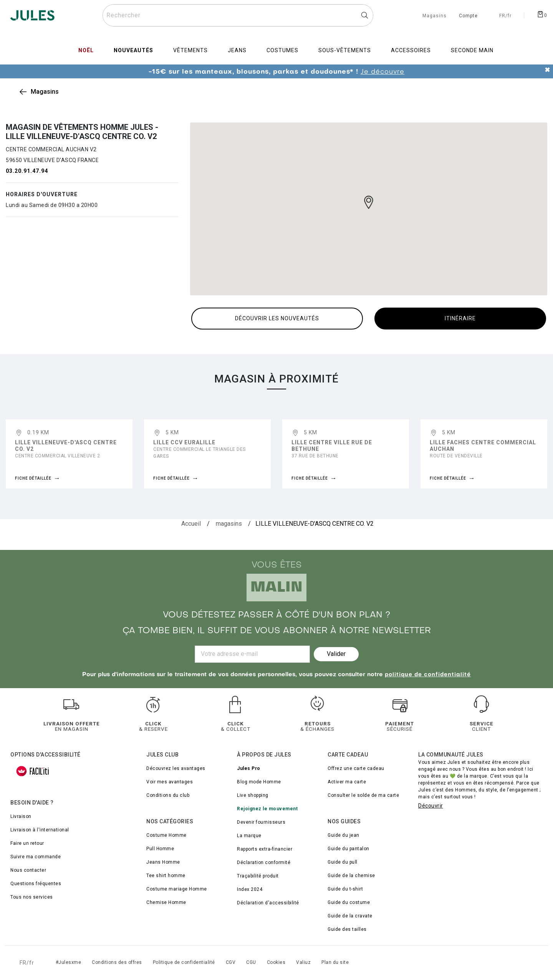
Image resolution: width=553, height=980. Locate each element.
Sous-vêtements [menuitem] (345, 50)
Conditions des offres (117, 962)
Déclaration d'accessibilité (268, 903)
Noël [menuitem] (86, 50)
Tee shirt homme (166, 876)
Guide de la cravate (350, 916)
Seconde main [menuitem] (472, 50)
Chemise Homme (166, 902)
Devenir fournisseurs (261, 822)
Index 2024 (250, 889)
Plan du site (335, 962)
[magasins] (229, 524)
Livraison (21, 816)
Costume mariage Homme (177, 889)
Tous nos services (32, 897)
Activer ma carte (347, 782)
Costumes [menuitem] (282, 50)
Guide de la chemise (351, 876)
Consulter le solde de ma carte (363, 795)
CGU (251, 962)
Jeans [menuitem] (237, 50)
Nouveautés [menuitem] (133, 50)
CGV (231, 962)
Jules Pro (249, 768)
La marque (249, 836)
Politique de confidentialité (184, 962)
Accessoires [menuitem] (411, 50)
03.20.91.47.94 (27, 171)
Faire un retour (27, 843)
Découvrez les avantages (176, 768)
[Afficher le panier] (542, 14)
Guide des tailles (347, 929)
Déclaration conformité (264, 862)
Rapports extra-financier (265, 849)
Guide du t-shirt (345, 889)
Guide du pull (343, 862)
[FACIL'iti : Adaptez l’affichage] (33, 771)
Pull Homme (160, 849)
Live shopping (253, 795)
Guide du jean (344, 835)
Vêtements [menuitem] (190, 50)
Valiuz (303, 962)
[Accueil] (191, 524)
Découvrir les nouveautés (277, 318)
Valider (336, 654)
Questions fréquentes (36, 884)
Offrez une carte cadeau (356, 768)
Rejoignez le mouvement (267, 809)
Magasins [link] (45, 92)
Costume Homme (166, 835)
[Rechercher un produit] (238, 15)
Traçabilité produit (258, 876)
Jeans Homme (163, 862)
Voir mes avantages (170, 782)
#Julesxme (69, 962)
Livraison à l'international (40, 830)
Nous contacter (28, 870)
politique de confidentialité (428, 675)
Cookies (276, 962)
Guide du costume (349, 902)
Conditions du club (168, 795)
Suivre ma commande (36, 857)
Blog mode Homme (259, 782)
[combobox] (238, 15)
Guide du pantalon (349, 849)
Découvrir (431, 806)
